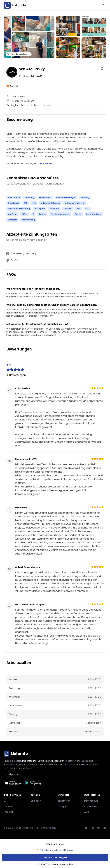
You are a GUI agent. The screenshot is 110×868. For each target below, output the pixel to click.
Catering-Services (37, 761)
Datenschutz (91, 801)
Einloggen (36, 801)
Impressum (90, 806)
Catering (8, 806)
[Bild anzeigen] (68, 26)
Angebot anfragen (55, 857)
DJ (5, 801)
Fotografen (58, 761)
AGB (87, 812)
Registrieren (64, 801)
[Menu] (103, 5)
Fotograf (8, 812)
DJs (24, 761)
